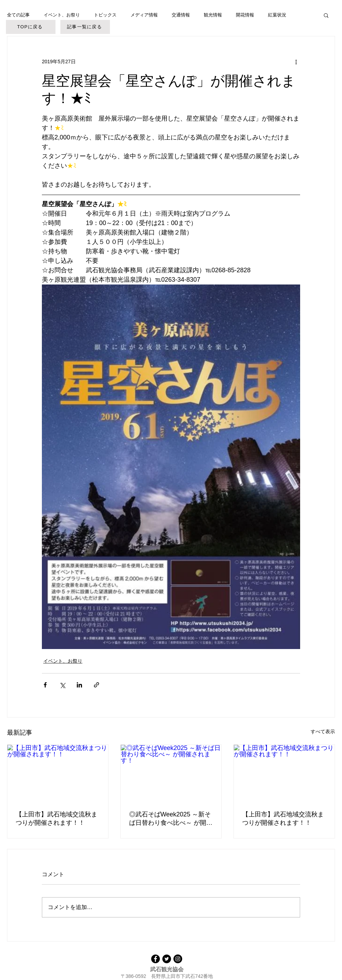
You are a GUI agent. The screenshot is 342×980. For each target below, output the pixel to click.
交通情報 (181, 15)
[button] (326, 15)
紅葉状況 (277, 15)
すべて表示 (323, 732)
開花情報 (245, 15)
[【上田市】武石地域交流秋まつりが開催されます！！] (58, 773)
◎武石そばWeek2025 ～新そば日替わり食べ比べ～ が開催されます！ (171, 819)
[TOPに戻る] (31, 27)
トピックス (105, 15)
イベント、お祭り (62, 15)
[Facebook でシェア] (45, 685)
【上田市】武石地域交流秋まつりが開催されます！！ (57, 819)
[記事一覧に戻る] (85, 27)
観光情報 (213, 15)
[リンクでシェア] (96, 685)
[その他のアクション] (296, 62)
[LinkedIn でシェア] (79, 685)
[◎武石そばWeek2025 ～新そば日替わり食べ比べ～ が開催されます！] (171, 773)
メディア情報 (144, 15)
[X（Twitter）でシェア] (62, 685)
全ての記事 (18, 15)
